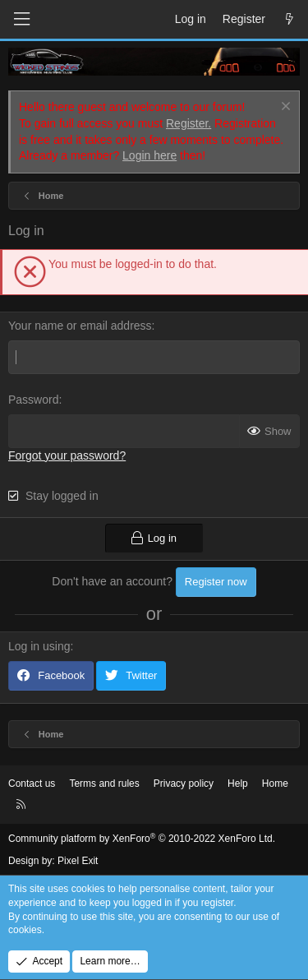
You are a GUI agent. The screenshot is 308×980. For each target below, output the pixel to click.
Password (33, 400)
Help (238, 784)
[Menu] (21, 19)
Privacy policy (184, 784)
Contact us (32, 784)
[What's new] (289, 20)
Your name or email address (80, 326)
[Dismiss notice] (284, 108)
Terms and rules (104, 784)
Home (275, 784)
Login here (149, 155)
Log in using (39, 646)
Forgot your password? (67, 455)
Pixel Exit (78, 861)
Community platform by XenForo (142, 839)
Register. (188, 123)
